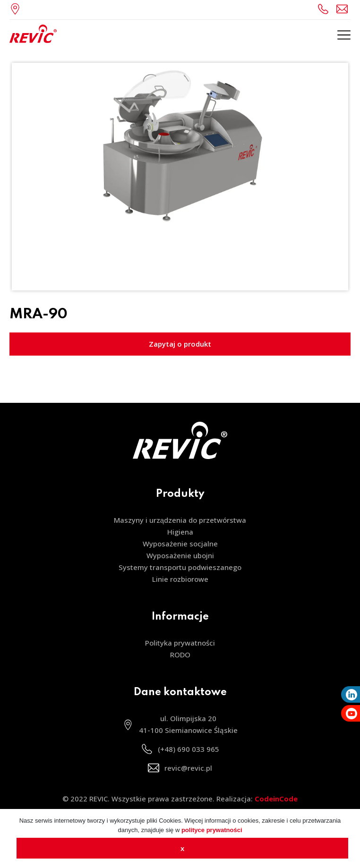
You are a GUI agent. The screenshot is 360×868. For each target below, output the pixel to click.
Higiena (180, 532)
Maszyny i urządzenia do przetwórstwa (180, 520)
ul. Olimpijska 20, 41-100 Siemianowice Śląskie (17, 9)
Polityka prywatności (180, 643)
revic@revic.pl (343, 9)
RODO (180, 655)
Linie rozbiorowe (180, 579)
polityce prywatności (212, 830)
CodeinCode (276, 799)
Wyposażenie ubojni (180, 555)
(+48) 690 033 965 (325, 9)
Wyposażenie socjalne (180, 544)
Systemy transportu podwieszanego (180, 567)
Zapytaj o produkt (180, 344)
